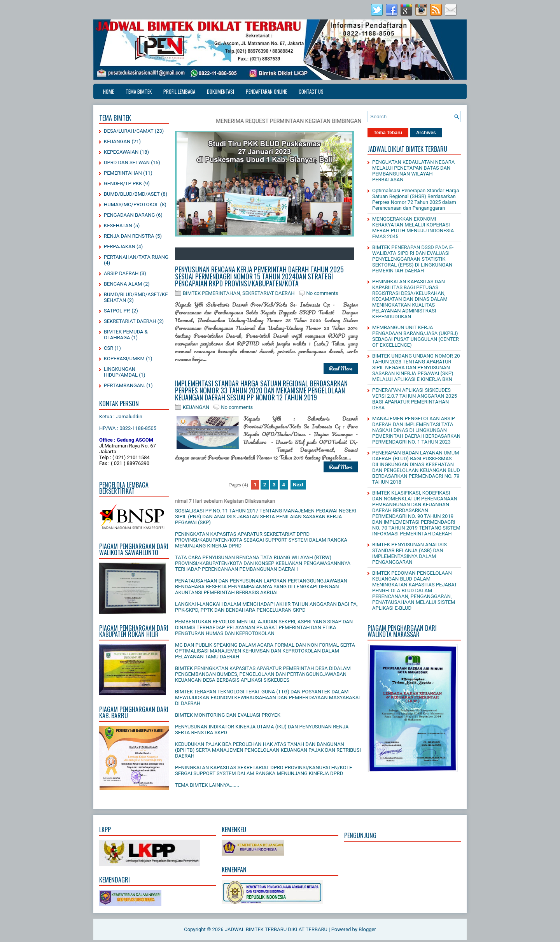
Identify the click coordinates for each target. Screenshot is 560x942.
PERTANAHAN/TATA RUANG (136, 257)
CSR (108, 348)
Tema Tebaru (388, 133)
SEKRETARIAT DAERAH (130, 321)
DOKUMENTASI (220, 91)
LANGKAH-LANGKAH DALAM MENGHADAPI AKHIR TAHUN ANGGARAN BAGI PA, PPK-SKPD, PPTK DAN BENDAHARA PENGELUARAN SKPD (266, 607)
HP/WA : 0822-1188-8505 (128, 428)
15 (317, 254)
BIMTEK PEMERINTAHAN (211, 293)
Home (108, 91)
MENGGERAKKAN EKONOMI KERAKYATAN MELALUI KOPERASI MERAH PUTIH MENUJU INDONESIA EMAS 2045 (413, 228)
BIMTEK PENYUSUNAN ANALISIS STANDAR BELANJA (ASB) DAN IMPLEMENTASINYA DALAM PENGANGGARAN (409, 553)
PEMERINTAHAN (123, 173)
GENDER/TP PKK (123, 183)
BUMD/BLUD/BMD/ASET (132, 194)
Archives (426, 133)
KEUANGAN (117, 141)
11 (286, 254)
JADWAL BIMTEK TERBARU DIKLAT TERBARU (276, 929)
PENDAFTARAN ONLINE (266, 91)
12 (294, 254)
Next (298, 485)
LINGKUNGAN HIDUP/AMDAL (121, 372)
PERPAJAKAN (120, 246)
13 (302, 254)
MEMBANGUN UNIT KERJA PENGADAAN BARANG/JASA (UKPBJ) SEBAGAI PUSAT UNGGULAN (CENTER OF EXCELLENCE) (416, 336)
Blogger (367, 929)
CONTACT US (311, 91)
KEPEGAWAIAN (121, 152)
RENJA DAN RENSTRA (129, 236)
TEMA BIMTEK (139, 91)
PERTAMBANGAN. (124, 385)
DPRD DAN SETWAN (127, 162)
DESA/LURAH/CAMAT (129, 131)
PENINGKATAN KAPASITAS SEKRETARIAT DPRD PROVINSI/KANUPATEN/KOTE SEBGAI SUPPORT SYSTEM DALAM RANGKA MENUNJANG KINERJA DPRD (264, 770)
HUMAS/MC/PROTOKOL (131, 204)
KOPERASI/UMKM (124, 359)
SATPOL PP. (117, 311)
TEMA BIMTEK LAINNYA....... (207, 785)
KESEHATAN (118, 225)
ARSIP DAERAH (121, 273)
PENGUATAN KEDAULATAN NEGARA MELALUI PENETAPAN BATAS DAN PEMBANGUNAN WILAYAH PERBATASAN (413, 171)
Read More (341, 368)
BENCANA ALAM (123, 284)
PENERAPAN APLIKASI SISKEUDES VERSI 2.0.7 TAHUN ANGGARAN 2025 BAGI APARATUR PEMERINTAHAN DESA (415, 399)
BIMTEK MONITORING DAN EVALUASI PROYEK (228, 715)
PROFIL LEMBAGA (179, 91)
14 (310, 254)
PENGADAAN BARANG (129, 215)
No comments (322, 293)
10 (278, 254)
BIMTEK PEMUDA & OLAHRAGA (126, 335)
